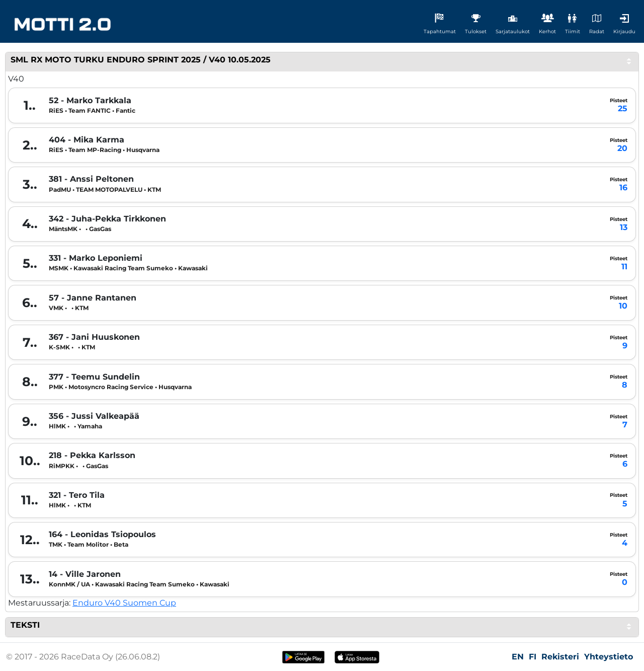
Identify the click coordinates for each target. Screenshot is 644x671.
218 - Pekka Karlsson (92, 456)
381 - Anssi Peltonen (91, 179)
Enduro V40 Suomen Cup (124, 603)
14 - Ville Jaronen (85, 574)
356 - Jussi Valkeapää (94, 416)
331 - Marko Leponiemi (96, 258)
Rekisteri (560, 657)
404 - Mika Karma (87, 140)
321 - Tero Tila (77, 495)
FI (533, 657)
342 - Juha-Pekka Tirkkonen (107, 219)
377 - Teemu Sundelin (94, 377)
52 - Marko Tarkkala (90, 101)
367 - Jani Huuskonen (94, 337)
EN (518, 657)
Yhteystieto (609, 657)
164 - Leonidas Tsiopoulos (102, 535)
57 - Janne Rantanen (93, 298)
